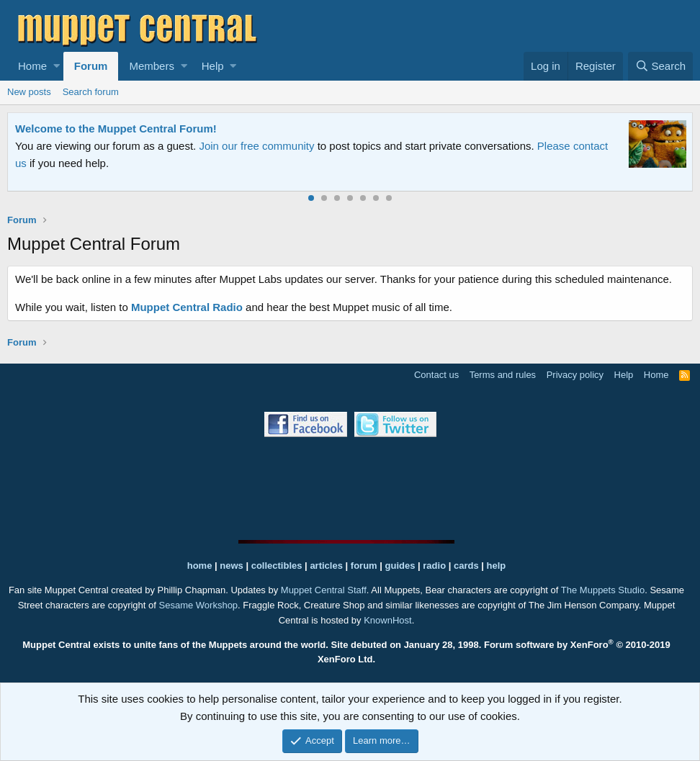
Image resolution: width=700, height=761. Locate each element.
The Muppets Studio (603, 590)
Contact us (436, 375)
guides (400, 566)
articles (327, 566)
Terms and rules (503, 375)
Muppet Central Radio (187, 307)
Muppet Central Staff (324, 590)
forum (364, 566)
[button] (57, 66)
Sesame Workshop (199, 605)
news (232, 566)
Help (213, 66)
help (497, 566)
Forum (91, 66)
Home (32, 66)
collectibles (277, 566)
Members (152, 66)
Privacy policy (575, 375)
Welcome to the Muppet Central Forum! (116, 129)
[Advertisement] (350, 488)
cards (466, 566)
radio (434, 566)
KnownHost (387, 620)
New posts (29, 92)
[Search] (660, 66)
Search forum (91, 92)
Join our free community (256, 146)
